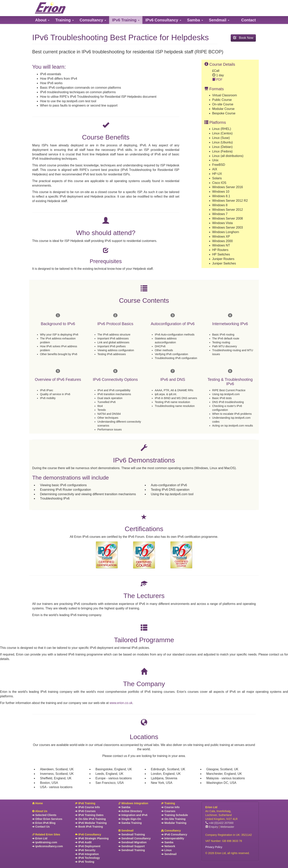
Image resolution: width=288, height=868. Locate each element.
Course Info (170, 807)
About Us (40, 811)
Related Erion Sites (46, 834)
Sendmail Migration (132, 842)
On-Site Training (173, 819)
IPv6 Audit (83, 842)
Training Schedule (175, 815)
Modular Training (174, 823)
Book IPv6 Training (89, 827)
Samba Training (130, 823)
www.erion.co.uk (121, 703)
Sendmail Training (132, 834)
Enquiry (212, 827)
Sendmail (126, 831)
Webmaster (227, 827)
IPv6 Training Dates (89, 815)
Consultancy (171, 831)
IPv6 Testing (85, 862)
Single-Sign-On (130, 819)
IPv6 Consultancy (88, 834)
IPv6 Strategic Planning (92, 838)
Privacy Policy (214, 847)
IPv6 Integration (87, 854)
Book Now (243, 38)
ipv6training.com (45, 842)
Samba (124, 807)
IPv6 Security (85, 850)
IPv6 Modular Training (91, 823)
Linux (166, 850)
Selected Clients (44, 815)
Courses (168, 811)
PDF (217, 80)
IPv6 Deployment (88, 846)
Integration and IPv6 (133, 815)
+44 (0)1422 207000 (220, 823)
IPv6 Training (85, 803)
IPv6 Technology (87, 858)
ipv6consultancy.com (47, 846)
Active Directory (130, 811)
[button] (42, 20)
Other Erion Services (47, 819)
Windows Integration (133, 803)
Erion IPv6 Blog (44, 823)
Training (168, 803)
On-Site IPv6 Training (90, 819)
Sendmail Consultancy (134, 838)
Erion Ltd (40, 838)
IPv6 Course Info (87, 807)
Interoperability (173, 838)
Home (38, 803)
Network (168, 846)
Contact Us (41, 827)
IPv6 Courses (85, 811)
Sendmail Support (132, 846)
